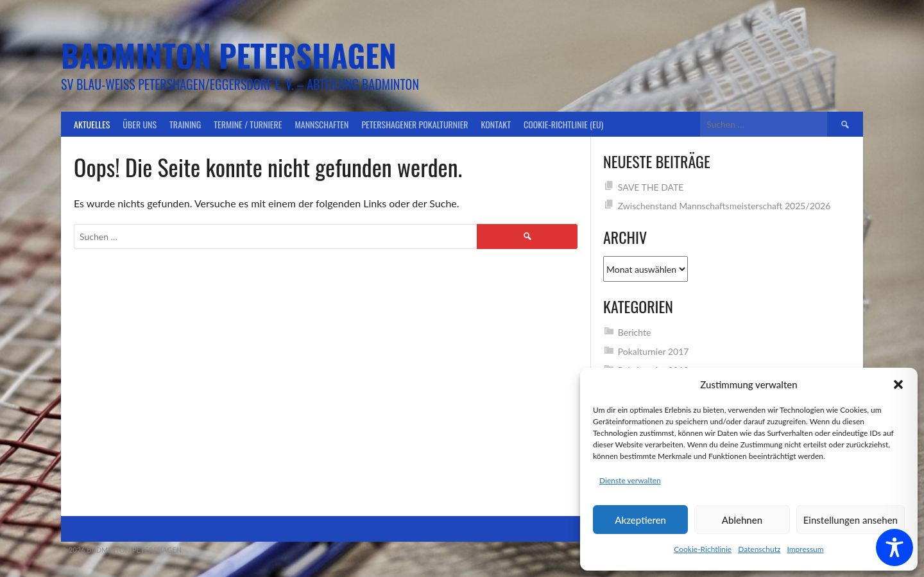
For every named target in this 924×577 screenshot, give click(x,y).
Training (185, 124)
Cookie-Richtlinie (703, 549)
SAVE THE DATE (651, 187)
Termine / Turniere (248, 124)
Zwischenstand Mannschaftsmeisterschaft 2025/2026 (724, 206)
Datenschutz (759, 549)
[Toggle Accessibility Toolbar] (894, 547)
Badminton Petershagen (229, 55)
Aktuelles (92, 124)
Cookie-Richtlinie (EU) (563, 124)
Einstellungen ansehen (851, 520)
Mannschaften (322, 124)
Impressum (805, 549)
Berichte (635, 332)
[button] (898, 384)
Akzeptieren (640, 520)
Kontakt (496, 124)
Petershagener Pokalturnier (415, 124)
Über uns (140, 124)
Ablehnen (742, 520)
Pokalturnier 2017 (654, 351)
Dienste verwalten (630, 480)
